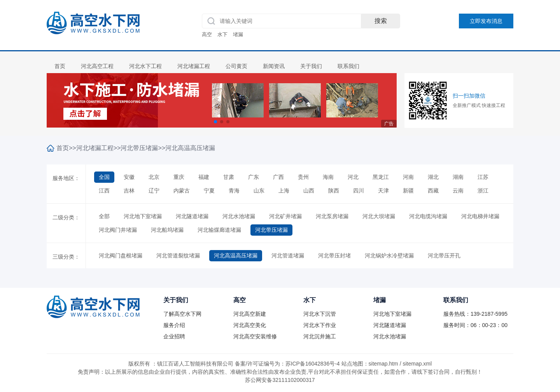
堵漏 (238, 34)
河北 (353, 177)
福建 (204, 177)
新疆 (408, 191)
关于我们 (311, 66)
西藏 (433, 191)
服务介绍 (174, 325)
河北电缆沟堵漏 (428, 216)
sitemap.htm (383, 364)
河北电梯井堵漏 (480, 216)
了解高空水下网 (182, 314)
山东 (259, 191)
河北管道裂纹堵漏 (178, 255)
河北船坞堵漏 (167, 230)
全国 (104, 177)
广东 (254, 177)
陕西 (334, 191)
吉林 (129, 191)
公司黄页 (236, 66)
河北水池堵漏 (239, 216)
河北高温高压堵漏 (190, 148)
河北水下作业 (320, 325)
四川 (359, 191)
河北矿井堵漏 (285, 216)
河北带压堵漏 (139, 148)
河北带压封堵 (334, 255)
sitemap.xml (417, 364)
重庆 (179, 177)
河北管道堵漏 (288, 255)
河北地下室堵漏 (143, 216)
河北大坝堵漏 (379, 216)
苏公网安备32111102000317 (280, 380)
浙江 (483, 191)
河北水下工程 (145, 66)
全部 (104, 216)
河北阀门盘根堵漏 (121, 255)
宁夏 (209, 191)
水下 (222, 34)
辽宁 (154, 191)
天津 (383, 191)
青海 (234, 191)
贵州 (303, 177)
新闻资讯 (274, 66)
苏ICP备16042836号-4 (313, 364)
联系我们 (348, 66)
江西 (104, 191)
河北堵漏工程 (194, 66)
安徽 (129, 177)
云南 (458, 191)
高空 (207, 34)
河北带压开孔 (444, 255)
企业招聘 (174, 336)
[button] (215, 122)
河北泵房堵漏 (332, 216)
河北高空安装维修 (255, 336)
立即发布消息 (486, 21)
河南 (408, 177)
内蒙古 (182, 191)
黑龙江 (381, 177)
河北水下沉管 (320, 314)
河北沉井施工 (320, 336)
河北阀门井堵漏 (118, 230)
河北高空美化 (250, 325)
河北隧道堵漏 (192, 216)
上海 (284, 191)
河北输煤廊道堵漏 (219, 230)
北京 (154, 177)
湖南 (458, 177)
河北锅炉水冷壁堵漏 (389, 255)
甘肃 (229, 177)
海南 (328, 177)
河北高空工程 (97, 66)
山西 (309, 191)
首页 (60, 66)
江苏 (483, 177)
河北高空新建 (250, 314)
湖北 (433, 177)
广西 (278, 177)
